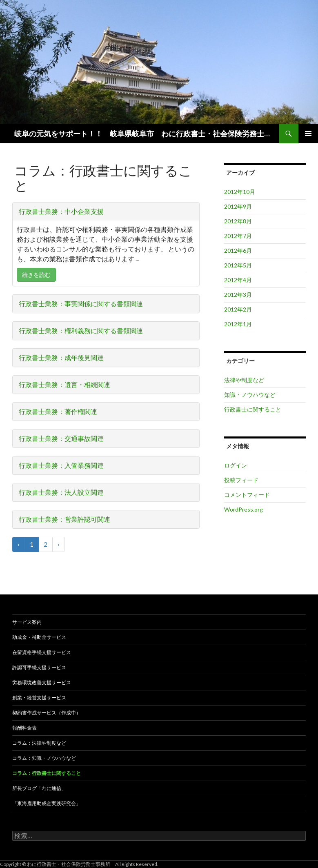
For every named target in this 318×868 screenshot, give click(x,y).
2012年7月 (238, 236)
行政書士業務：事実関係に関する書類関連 (81, 304)
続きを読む (36, 275)
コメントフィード (247, 495)
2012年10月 (240, 192)
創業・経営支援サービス (39, 698)
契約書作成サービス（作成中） (47, 713)
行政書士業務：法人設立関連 (61, 492)
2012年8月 (238, 221)
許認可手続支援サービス (39, 667)
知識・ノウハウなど (250, 395)
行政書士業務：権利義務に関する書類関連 (81, 331)
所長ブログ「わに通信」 (39, 788)
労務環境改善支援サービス (42, 682)
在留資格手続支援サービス (42, 652)
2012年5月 (238, 265)
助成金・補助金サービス (39, 637)
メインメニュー (308, 134)
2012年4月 (238, 280)
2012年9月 (238, 206)
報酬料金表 (24, 728)
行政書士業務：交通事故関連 (61, 438)
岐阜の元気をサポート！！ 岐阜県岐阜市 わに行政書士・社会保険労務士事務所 (143, 134)
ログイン (236, 465)
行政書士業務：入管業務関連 (61, 465)
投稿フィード (241, 480)
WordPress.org (244, 509)
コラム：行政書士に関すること (47, 773)
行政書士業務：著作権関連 (58, 411)
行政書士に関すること (253, 409)
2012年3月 (238, 295)
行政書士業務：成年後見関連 (61, 357)
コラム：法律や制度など (39, 743)
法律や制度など (244, 380)
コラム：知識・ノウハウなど (44, 758)
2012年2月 (238, 309)
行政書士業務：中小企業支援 (61, 211)
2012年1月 (238, 324)
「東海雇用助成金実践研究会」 (47, 803)
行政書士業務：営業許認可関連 (64, 519)
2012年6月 (238, 250)
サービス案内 (27, 622)
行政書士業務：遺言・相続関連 (64, 384)
